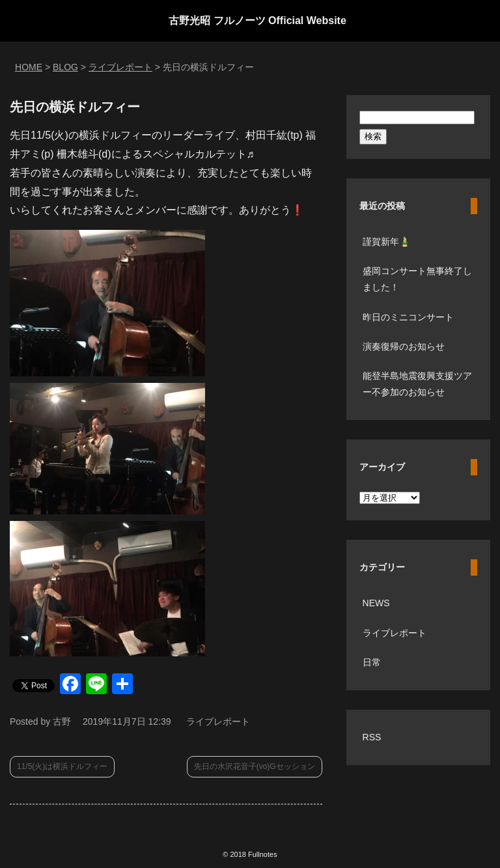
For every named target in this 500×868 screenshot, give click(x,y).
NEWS (376, 603)
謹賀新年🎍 (386, 242)
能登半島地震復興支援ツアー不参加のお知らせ (417, 384)
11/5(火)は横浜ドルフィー (62, 766)
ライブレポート (218, 721)
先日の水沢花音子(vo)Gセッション (255, 766)
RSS (372, 737)
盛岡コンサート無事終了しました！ (417, 279)
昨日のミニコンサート (408, 317)
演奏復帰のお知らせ (404, 346)
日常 (372, 662)
